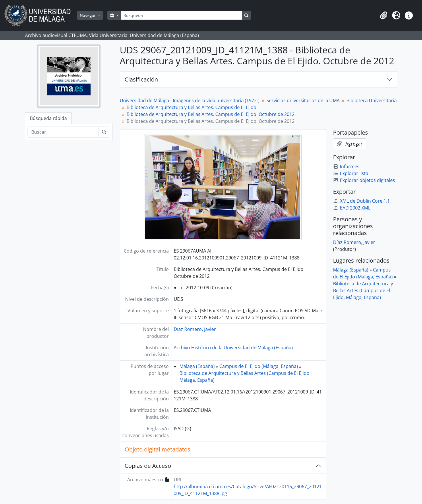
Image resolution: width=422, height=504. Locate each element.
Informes (346, 166)
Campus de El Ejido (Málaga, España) (259, 366)
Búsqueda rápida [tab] (48, 118)
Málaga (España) (197, 366)
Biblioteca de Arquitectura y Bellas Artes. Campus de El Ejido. (192, 107)
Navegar (88, 15)
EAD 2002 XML (352, 208)
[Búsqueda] (181, 15)
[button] (384, 15)
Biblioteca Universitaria (372, 100)
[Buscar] (63, 132)
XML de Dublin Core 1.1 (361, 201)
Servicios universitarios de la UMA (303, 100)
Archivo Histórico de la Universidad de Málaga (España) (233, 348)
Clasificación (141, 79)
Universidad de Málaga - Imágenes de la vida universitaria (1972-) (190, 100)
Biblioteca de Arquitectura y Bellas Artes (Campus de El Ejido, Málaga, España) (363, 290)
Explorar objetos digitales (364, 180)
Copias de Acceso (148, 466)
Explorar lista (351, 173)
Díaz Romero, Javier (195, 329)
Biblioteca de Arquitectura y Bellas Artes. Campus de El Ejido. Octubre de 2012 (211, 114)
